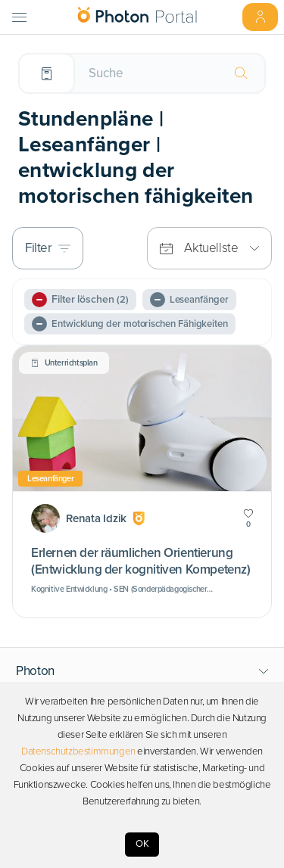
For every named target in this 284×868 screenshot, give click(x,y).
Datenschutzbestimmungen (78, 751)
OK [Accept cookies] (142, 844)
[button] (142, 671)
